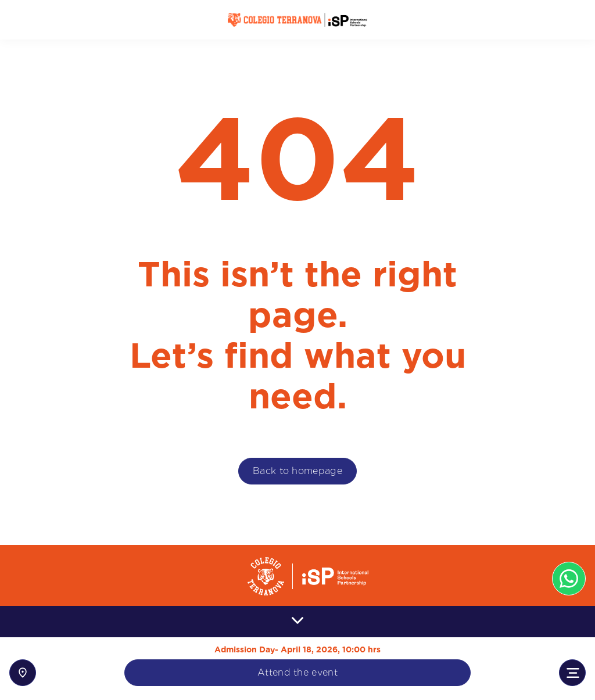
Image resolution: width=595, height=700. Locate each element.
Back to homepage (297, 471)
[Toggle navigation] (572, 673)
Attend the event (297, 672)
